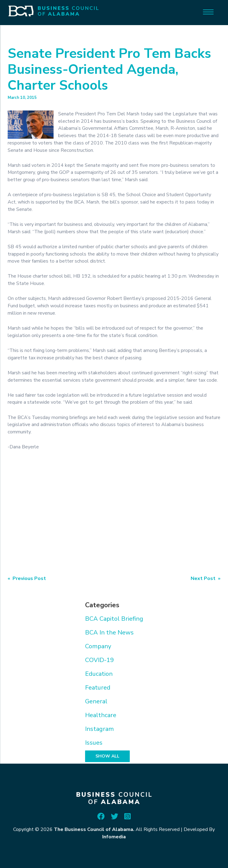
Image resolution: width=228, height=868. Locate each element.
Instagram (99, 729)
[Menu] (208, 11)
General (96, 701)
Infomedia (114, 837)
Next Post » (206, 578)
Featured (98, 688)
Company (98, 646)
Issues (94, 743)
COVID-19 (99, 660)
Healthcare (101, 715)
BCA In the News (109, 632)
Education (99, 674)
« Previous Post (27, 578)
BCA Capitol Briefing (114, 619)
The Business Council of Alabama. (94, 829)
